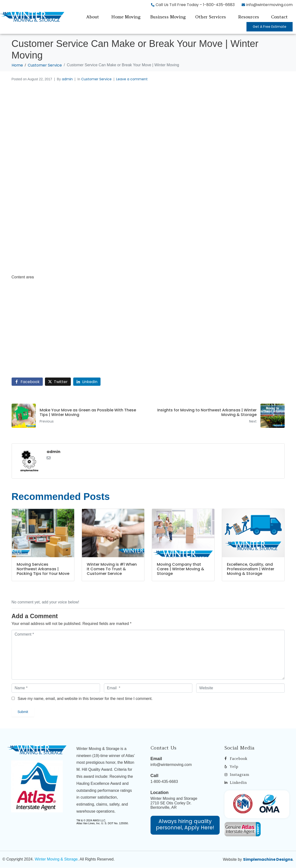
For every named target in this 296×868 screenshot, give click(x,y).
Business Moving (168, 17)
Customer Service (96, 79)
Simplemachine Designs (268, 859)
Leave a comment (132, 79)
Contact (279, 17)
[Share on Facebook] (27, 382)
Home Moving (126, 17)
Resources (249, 17)
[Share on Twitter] (58, 382)
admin (67, 79)
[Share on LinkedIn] (87, 382)
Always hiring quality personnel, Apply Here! (185, 824)
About (93, 17)
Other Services (211, 17)
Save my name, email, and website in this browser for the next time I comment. (85, 699)
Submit (23, 712)
